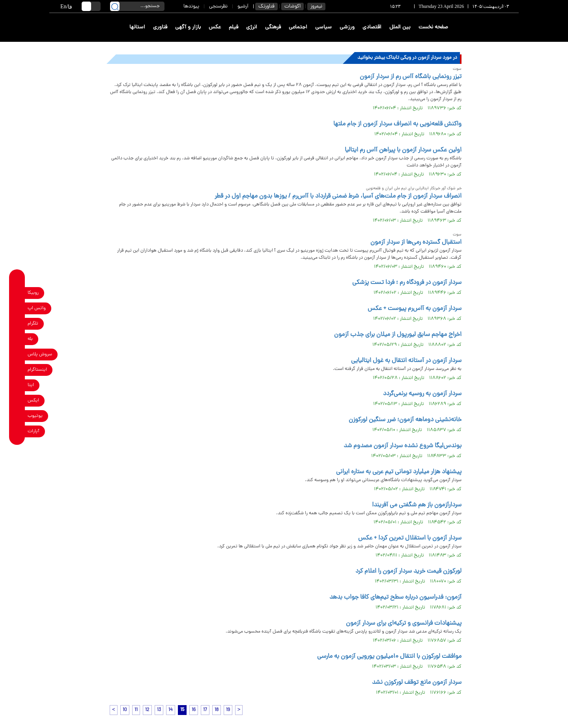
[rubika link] (17, 293)
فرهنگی (273, 27)
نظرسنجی (218, 7)
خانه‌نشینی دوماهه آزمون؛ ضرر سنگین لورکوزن (405, 420)
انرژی (252, 27)
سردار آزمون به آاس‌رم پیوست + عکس (415, 309)
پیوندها (191, 7)
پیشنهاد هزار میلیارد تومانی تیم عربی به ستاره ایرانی (399, 472)
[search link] (115, 6)
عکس (215, 27)
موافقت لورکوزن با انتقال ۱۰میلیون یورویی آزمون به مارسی (389, 657)
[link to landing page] (490, 27)
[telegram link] (17, 324)
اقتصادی (372, 27)
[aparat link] (17, 431)
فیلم (234, 27)
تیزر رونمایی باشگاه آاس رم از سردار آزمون (411, 77)
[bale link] (17, 339)
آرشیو (243, 7)
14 (171, 710)
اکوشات (292, 7)
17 (205, 710)
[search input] (137, 6)
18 (217, 710)
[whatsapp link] (17, 308)
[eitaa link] (17, 385)
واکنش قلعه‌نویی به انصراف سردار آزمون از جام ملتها (397, 124)
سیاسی (323, 27)
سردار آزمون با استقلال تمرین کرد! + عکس (410, 538)
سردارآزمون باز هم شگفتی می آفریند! (417, 505)
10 (125, 710)
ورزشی (347, 27)
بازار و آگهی (188, 27)
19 (228, 710)
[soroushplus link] (17, 354)
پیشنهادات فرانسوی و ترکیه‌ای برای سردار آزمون (404, 623)
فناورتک (266, 7)
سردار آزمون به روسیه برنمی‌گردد (422, 394)
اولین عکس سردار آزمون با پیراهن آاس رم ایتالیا (403, 150)
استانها (137, 27)
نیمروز (316, 7)
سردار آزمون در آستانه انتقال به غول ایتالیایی (406, 361)
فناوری (160, 27)
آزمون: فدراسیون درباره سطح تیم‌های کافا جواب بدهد (395, 597)
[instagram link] (17, 370)
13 (159, 710)
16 (194, 710)
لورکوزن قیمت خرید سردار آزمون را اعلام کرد (408, 571)
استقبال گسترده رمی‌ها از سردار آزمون (416, 243)
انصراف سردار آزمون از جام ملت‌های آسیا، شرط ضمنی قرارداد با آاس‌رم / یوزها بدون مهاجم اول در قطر (338, 196)
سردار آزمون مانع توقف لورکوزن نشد (417, 683)
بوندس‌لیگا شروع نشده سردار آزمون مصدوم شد (403, 446)
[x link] (17, 400)
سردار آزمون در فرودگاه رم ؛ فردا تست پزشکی (407, 283)
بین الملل (400, 27)
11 (136, 710)
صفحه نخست (433, 27)
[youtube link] (17, 416)
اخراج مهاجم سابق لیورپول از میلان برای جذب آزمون (398, 335)
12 (147, 710)
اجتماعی (298, 27)
